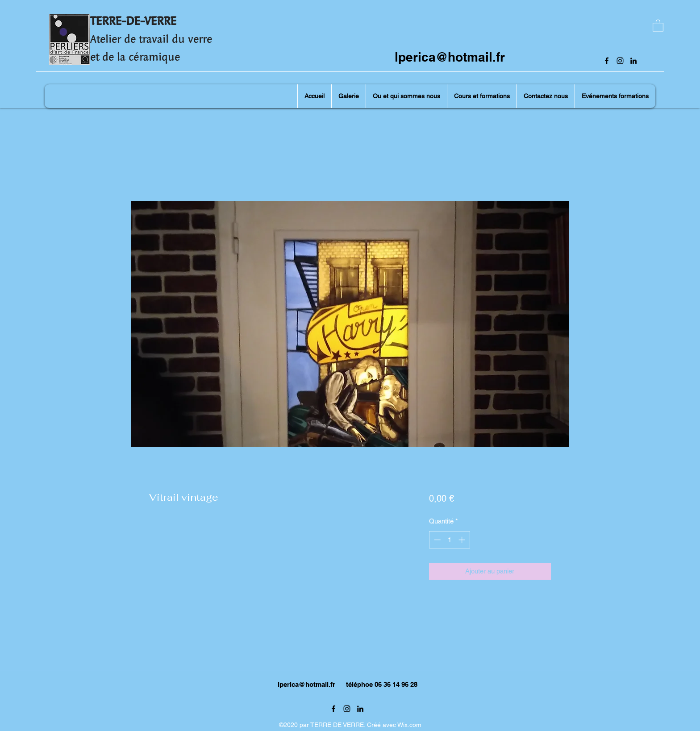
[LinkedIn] (633, 61)
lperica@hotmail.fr (450, 57)
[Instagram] (620, 61)
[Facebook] (607, 61)
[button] (658, 25)
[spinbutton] (449, 540)
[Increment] (463, 540)
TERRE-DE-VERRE (133, 21)
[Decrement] (436, 540)
